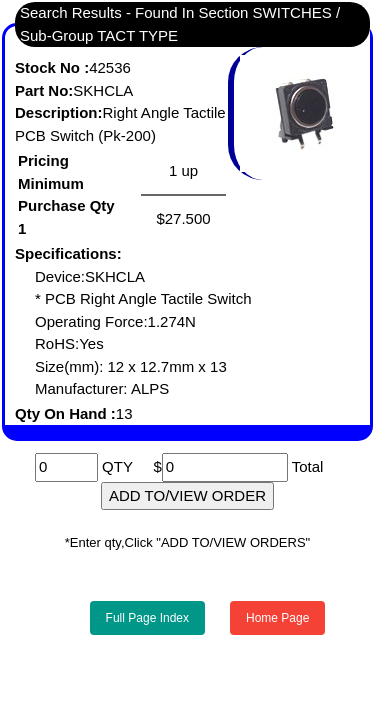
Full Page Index (147, 618)
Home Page (277, 618)
